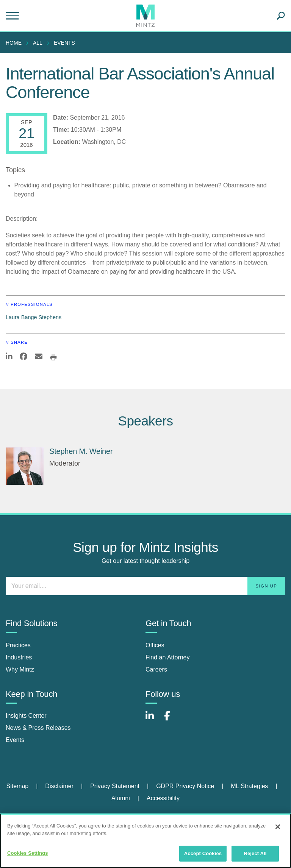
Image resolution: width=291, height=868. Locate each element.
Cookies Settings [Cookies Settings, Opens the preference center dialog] (28, 853)
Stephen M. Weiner (81, 451)
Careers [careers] (156, 669)
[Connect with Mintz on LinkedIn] (153, 720)
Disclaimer (59, 786)
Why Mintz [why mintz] (20, 669)
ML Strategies (249, 786)
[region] (145, 841)
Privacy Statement (115, 786)
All (38, 43)
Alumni (121, 798)
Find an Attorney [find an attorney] (168, 657)
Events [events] (15, 740)
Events (64, 43)
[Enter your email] (145, 586)
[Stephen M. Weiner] (25, 466)
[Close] (278, 827)
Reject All (255, 853)
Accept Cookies (203, 853)
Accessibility (163, 798)
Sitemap (17, 786)
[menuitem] (16, 43)
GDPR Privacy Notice (185, 786)
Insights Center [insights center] (26, 716)
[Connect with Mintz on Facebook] (172, 720)
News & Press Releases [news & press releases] (38, 728)
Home (14, 43)
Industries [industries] (19, 657)
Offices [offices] (155, 645)
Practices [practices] (18, 645)
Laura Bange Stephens (34, 317)
